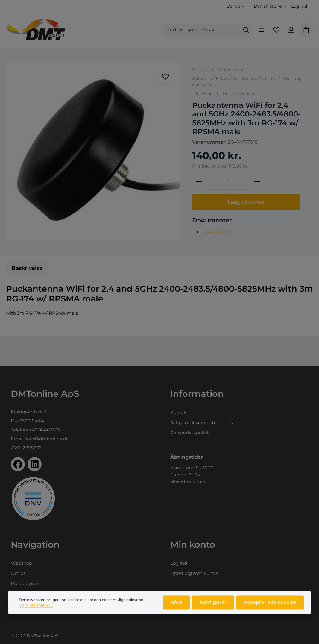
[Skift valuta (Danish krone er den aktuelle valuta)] (269, 6)
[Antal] (228, 182)
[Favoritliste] (276, 30)
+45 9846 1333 (44, 430)
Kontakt (179, 412)
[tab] (27, 268)
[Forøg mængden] (257, 182)
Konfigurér (213, 604)
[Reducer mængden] (199, 182)
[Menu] (261, 30)
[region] (93, 151)
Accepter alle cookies (270, 604)
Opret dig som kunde (194, 573)
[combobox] (201, 30)
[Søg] (246, 30)
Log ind (299, 6)
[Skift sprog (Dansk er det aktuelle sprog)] (232, 6)
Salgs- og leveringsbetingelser (204, 423)
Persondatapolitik (190, 433)
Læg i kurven (246, 202)
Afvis (176, 604)
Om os (18, 573)
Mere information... (36, 607)
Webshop (21, 563)
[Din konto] (291, 30)
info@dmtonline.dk (47, 439)
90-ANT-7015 (217, 232)
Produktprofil (26, 583)
